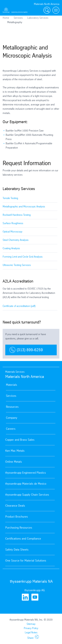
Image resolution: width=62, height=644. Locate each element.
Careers (11, 429)
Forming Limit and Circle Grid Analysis (23, 257)
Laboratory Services (38, 18)
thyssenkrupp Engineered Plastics (26, 473)
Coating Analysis (11, 248)
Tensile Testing (10, 198)
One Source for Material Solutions (26, 561)
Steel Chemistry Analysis (16, 240)
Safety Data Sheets (17, 550)
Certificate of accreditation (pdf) (19, 306)
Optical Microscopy (12, 232)
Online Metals (14, 462)
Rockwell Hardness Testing (17, 215)
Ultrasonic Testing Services (17, 265)
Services (18, 18)
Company (12, 418)
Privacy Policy (31, 628)
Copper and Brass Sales (20, 440)
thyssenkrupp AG (35, 590)
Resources (12, 407)
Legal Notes (31, 632)
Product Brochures (17, 517)
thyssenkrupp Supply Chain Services (27, 495)
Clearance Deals (15, 506)
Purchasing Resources (19, 528)
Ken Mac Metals (15, 451)
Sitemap (31, 624)
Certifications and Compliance (23, 539)
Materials (11, 385)
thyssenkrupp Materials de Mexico (26, 484)
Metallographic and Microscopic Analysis (24, 206)
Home (6, 18)
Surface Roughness (13, 223)
